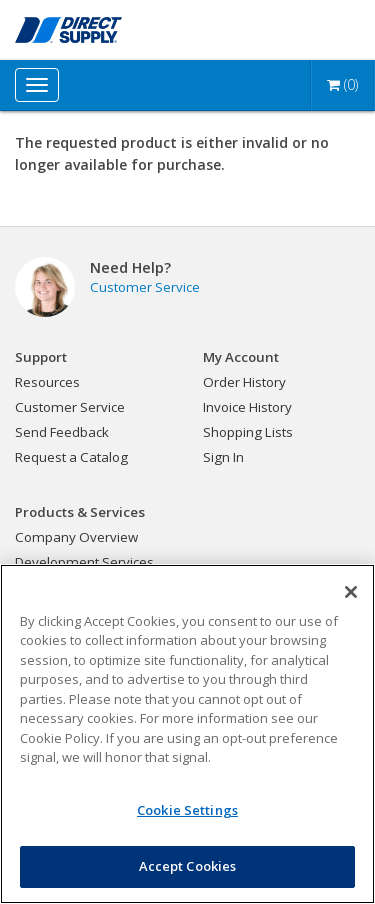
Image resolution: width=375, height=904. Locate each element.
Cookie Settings (187, 810)
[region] (187, 734)
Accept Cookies (188, 866)
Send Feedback (62, 432)
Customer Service (145, 287)
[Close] (351, 592)
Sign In (223, 457)
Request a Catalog (71, 457)
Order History (244, 382)
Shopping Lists (248, 432)
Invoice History (247, 407)
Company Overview (76, 537)
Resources (47, 382)
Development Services (84, 562)
